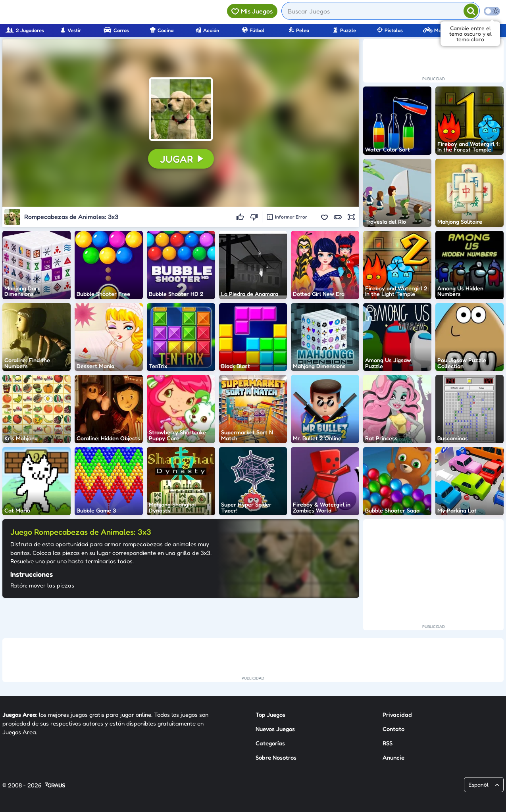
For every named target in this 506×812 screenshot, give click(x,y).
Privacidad (397, 715)
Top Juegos (270, 715)
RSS (388, 743)
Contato (393, 729)
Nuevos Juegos (275, 729)
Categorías (270, 743)
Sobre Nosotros (276, 757)
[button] (181, 109)
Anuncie (393, 757)
